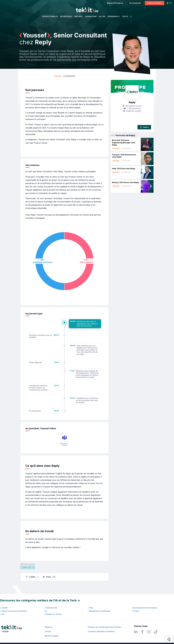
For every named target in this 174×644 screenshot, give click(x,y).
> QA (2, 614)
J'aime (31, 577)
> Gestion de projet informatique (13, 611)
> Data (90, 608)
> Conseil (4, 608)
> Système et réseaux (53, 614)
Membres (48, 627)
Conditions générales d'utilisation (101, 631)
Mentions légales (52, 636)
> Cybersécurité (50, 608)
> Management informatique (99, 611)
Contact (48, 631)
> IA (45, 611)
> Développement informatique (144, 608)
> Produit (135, 611)
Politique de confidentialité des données (104, 627)
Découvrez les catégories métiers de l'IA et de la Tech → (40, 600)
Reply (132, 102)
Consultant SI (28, 567)
